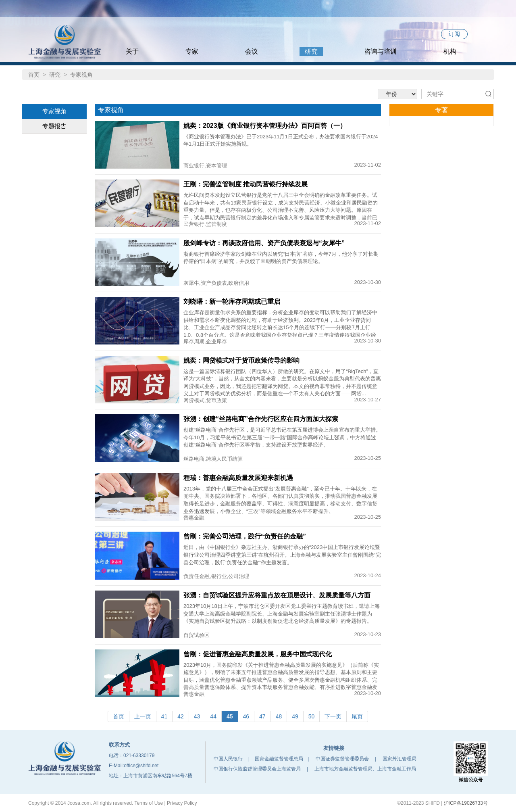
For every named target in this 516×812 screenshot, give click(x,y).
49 (295, 716)
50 (312, 716)
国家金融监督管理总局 (279, 759)
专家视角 (54, 111)
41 (164, 716)
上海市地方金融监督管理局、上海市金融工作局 (365, 769)
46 (246, 716)
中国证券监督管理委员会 (342, 759)
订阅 (454, 34)
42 (181, 716)
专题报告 (54, 126)
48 (279, 716)
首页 (34, 75)
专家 (192, 51)
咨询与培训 (381, 51)
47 (262, 716)
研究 (311, 51)
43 (197, 716)
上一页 (143, 716)
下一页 (333, 716)
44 (213, 716)
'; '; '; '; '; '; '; (397, 94)
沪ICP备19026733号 (466, 803)
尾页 (357, 716)
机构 (454, 51)
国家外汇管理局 (399, 759)
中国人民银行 (228, 759)
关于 (132, 51)
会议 (252, 51)
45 (230, 716)
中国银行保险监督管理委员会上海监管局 (257, 769)
